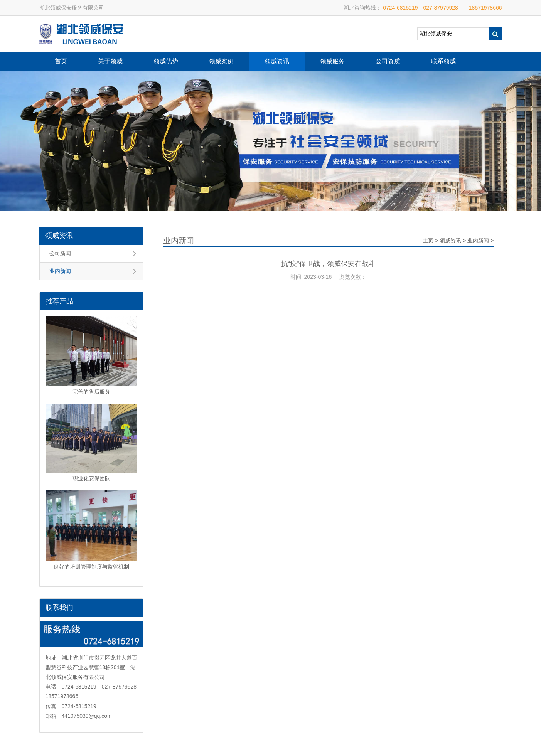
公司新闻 (60, 253)
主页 (428, 241)
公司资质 (388, 61)
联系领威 (443, 61)
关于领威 (110, 61)
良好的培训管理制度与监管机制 (91, 567)
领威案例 (221, 61)
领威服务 (332, 61)
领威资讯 (277, 61)
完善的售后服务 (91, 392)
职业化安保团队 (91, 478)
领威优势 (166, 61)
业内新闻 (60, 271)
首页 (61, 61)
